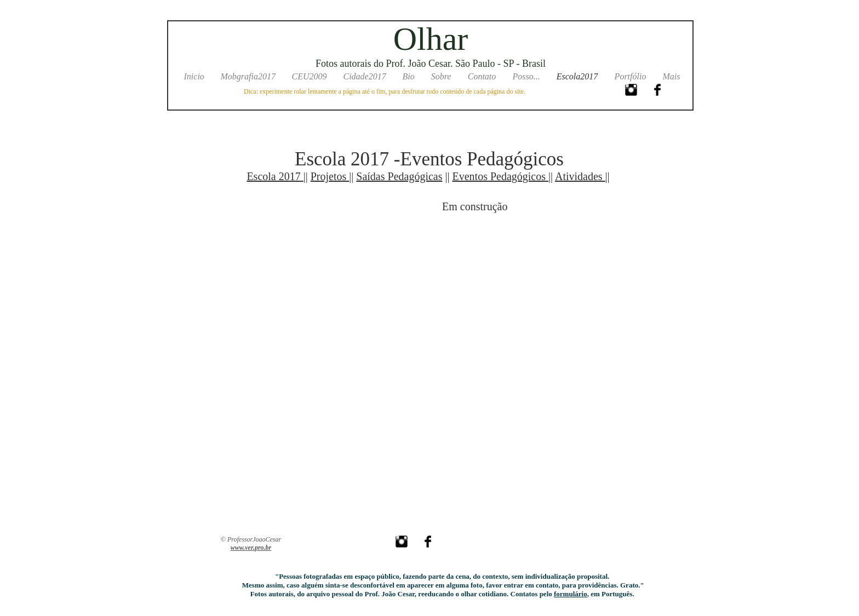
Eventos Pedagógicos (501, 176)
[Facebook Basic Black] (657, 90)
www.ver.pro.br (251, 548)
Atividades (580, 176)
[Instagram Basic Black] (631, 90)
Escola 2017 (275, 176)
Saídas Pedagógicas (399, 176)
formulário (571, 594)
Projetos (330, 176)
